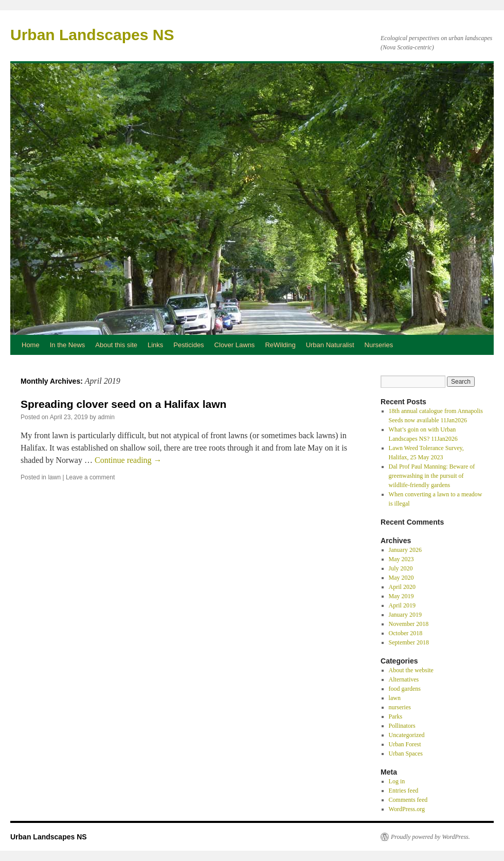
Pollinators (402, 726)
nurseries (400, 707)
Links (155, 345)
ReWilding (280, 345)
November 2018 (409, 624)
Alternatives (404, 679)
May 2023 (401, 559)
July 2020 (401, 568)
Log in (397, 781)
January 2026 (405, 550)
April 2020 (402, 587)
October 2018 (406, 633)
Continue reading (128, 460)
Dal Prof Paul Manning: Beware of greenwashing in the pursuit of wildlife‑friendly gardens (432, 476)
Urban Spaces (406, 754)
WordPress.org (407, 809)
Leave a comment (90, 477)
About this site (116, 345)
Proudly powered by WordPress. (430, 837)
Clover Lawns (235, 345)
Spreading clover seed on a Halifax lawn (123, 404)
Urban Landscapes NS (92, 35)
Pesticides (188, 345)
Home (31, 345)
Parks (396, 716)
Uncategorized (407, 735)
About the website (411, 670)
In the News (68, 345)
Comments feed (408, 800)
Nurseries (379, 345)
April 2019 (402, 605)
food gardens (405, 689)
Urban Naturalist (330, 345)
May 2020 (401, 578)
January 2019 (405, 615)
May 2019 (401, 596)
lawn (54, 477)
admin (106, 417)
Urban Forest (405, 744)
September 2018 (409, 642)
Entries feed (404, 791)
